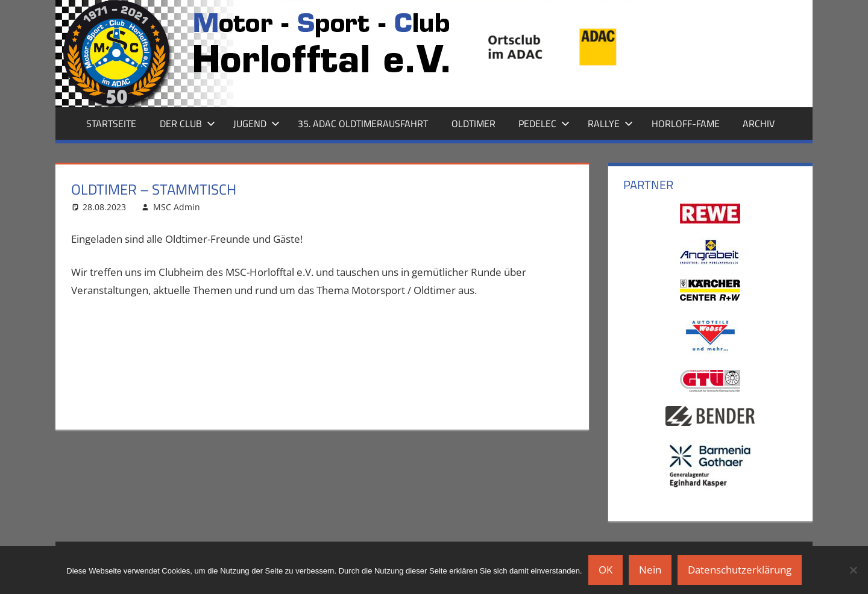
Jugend (256, 123)
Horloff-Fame (686, 123)
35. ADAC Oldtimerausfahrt (363, 123)
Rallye (610, 123)
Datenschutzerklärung (740, 570)
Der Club (187, 123)
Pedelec (544, 123)
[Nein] (853, 570)
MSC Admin (177, 207)
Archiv (759, 123)
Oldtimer (473, 123)
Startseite (111, 123)
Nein (650, 570)
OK (605, 570)
